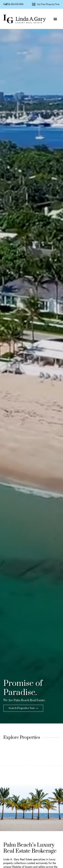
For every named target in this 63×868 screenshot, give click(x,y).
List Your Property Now (48, 4)
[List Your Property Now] (34, 4)
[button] (55, 19)
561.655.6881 (17, 4)
